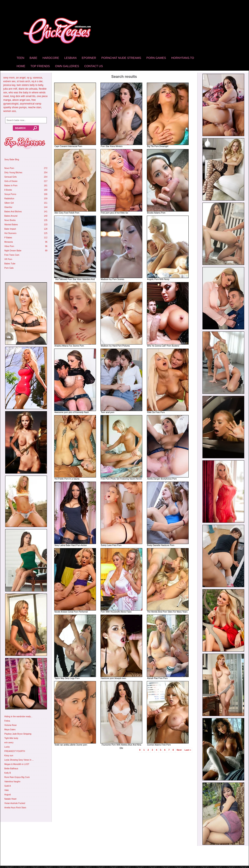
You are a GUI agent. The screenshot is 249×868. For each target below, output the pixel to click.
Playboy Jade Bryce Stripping (18, 734)
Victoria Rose (10, 725)
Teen (20, 58)
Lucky (7, 747)
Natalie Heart (10, 799)
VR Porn (8, 259)
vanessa (38, 78)
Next (179, 750)
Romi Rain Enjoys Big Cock (17, 777)
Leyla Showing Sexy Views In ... (19, 760)
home (21, 66)
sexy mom (9, 78)
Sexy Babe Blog (12, 160)
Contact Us (94, 66)
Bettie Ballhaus (11, 769)
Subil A (8, 786)
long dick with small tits (23, 96)
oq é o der (37, 81)
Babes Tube (10, 264)
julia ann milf (10, 89)
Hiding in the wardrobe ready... (18, 717)
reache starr (34, 107)
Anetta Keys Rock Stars (15, 808)
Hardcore (51, 58)
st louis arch (23, 81)
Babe (33, 58)
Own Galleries (67, 66)
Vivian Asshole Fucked (15, 803)
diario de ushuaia (28, 89)
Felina (7, 721)
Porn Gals (9, 268)
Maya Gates (10, 730)
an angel (21, 78)
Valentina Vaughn (12, 782)
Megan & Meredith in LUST (17, 764)
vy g (29, 78)
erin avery (9, 743)
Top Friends (40, 66)
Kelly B (8, 773)
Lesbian (70, 58)
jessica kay (9, 85)
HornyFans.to (183, 58)
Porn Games (156, 58)
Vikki (7, 790)
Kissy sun (9, 756)
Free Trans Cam (12, 255)
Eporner (89, 58)
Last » (188, 750)
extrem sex (9, 81)
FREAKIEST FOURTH (15, 751)
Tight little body (11, 738)
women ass (10, 111)
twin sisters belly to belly (30, 85)
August (8, 795)
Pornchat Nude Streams (121, 58)
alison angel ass (21, 100)
